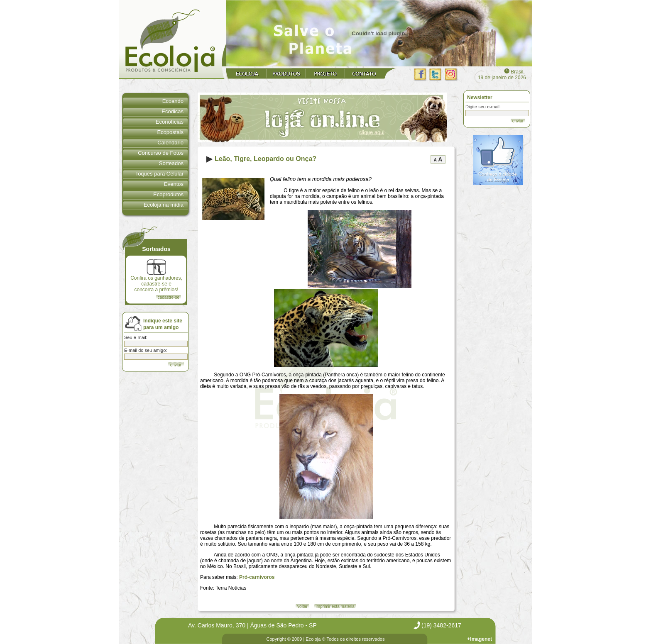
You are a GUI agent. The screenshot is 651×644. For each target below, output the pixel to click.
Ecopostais (170, 132)
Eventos (174, 184)
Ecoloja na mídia (164, 205)
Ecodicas (173, 111)
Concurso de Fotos (161, 153)
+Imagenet (480, 639)
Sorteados (171, 163)
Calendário (170, 143)
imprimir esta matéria (335, 606)
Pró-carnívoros (257, 577)
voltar (302, 606)
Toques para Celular (159, 174)
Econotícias (170, 122)
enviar (518, 121)
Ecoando (173, 101)
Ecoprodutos (168, 194)
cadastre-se (169, 297)
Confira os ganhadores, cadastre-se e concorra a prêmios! (156, 276)
